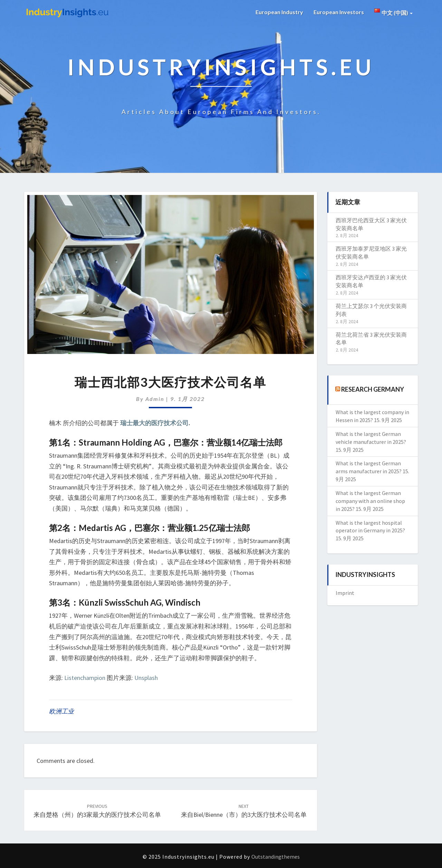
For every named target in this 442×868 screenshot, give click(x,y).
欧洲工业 (61, 711)
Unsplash (146, 678)
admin (155, 399)
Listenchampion (85, 678)
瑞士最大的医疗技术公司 (154, 423)
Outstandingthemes (276, 857)
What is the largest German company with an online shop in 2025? (370, 501)
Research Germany (373, 389)
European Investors (339, 12)
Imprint (345, 593)
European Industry (279, 12)
